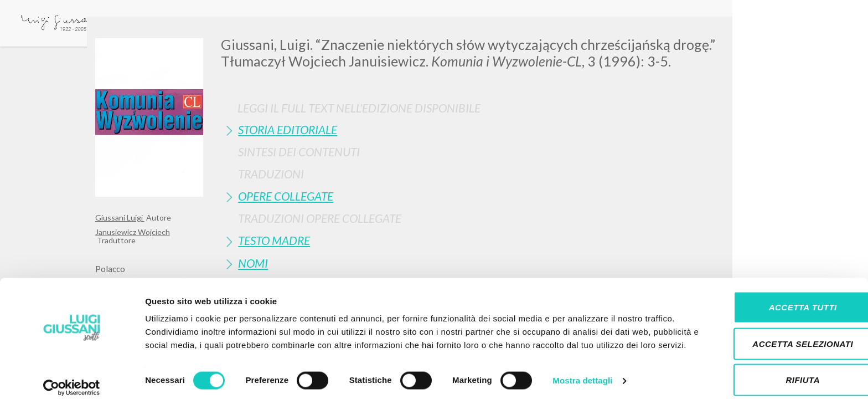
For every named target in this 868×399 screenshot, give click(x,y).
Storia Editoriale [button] (288, 129)
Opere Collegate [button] (286, 196)
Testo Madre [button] (274, 240)
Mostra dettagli (582, 377)
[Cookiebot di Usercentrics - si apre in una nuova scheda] (72, 377)
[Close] (764, 33)
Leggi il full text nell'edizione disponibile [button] (359, 108)
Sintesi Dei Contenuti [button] (299, 152)
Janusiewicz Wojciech (133, 232)
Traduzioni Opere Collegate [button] (320, 218)
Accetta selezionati (776, 327)
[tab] (497, 129)
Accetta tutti (775, 290)
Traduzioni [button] (271, 174)
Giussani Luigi (120, 218)
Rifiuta (776, 363)
